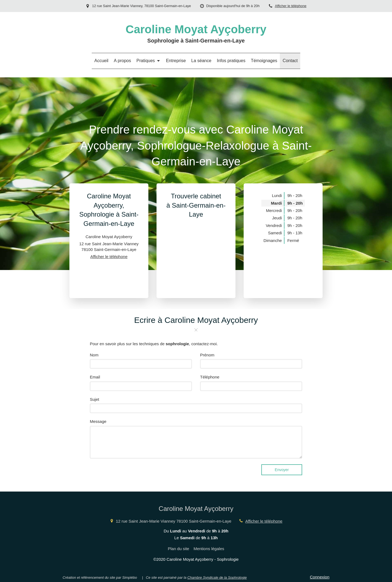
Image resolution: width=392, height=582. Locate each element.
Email (95, 377)
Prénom (207, 355)
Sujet (94, 399)
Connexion (320, 577)
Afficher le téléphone (291, 6)
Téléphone (210, 377)
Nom (94, 355)
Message (98, 421)
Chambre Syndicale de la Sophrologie (217, 578)
